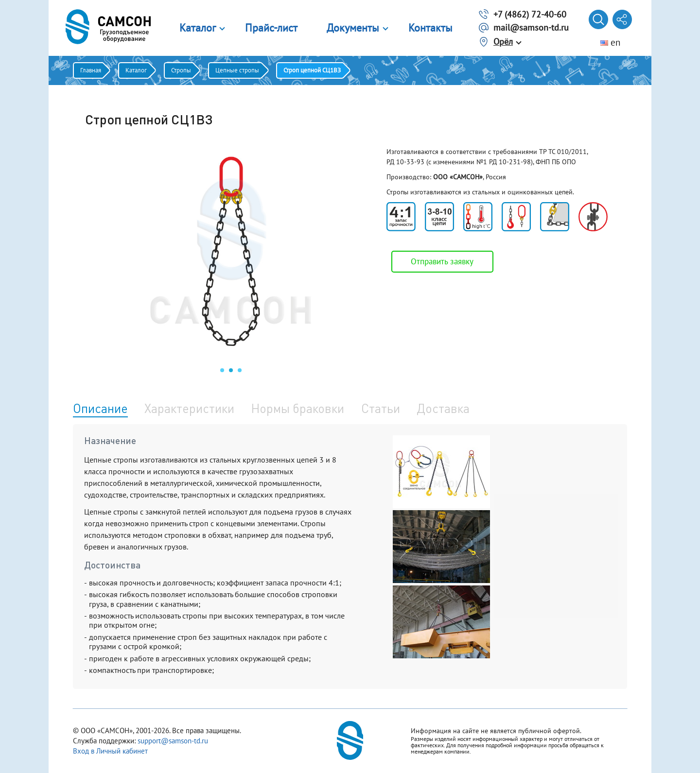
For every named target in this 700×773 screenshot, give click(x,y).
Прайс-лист (271, 28)
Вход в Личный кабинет (110, 751)
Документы (353, 28)
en (610, 42)
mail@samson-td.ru (531, 27)
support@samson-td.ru (173, 741)
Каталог (198, 28)
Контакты (430, 28)
